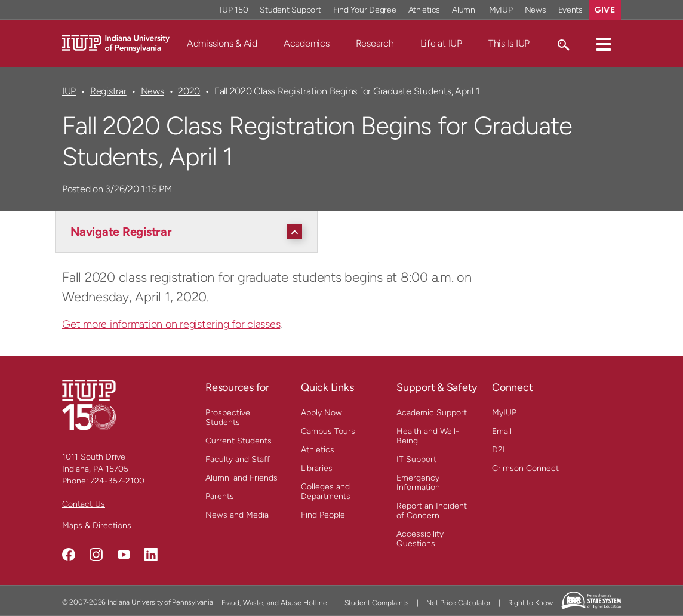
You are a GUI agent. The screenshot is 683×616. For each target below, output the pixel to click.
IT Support (416, 459)
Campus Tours (328, 431)
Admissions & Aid (222, 43)
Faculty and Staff (238, 459)
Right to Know (530, 603)
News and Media (237, 515)
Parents (220, 496)
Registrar (108, 91)
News (153, 91)
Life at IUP (441, 43)
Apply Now (321, 413)
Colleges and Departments (326, 492)
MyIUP (504, 413)
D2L (499, 450)
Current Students (239, 441)
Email (502, 431)
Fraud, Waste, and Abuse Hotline (274, 603)
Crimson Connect (525, 468)
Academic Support (432, 413)
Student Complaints (377, 603)
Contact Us (84, 504)
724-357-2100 (117, 481)
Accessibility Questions (420, 539)
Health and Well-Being (428, 436)
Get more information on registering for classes (171, 324)
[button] (604, 44)
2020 (189, 91)
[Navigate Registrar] (189, 232)
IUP (69, 91)
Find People (323, 515)
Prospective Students (228, 418)
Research (375, 43)
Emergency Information (418, 483)
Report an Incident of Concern (432, 511)
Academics (307, 43)
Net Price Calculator (459, 603)
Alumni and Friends (241, 478)
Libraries (317, 468)
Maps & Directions (97, 526)
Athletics (318, 450)
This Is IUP (509, 43)
